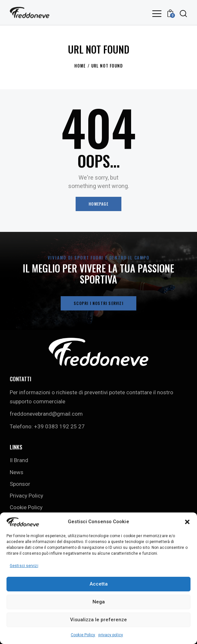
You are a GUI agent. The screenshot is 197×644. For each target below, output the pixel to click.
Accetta (99, 584)
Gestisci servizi (24, 566)
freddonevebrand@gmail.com (46, 414)
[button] (187, 522)
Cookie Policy (83, 635)
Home (80, 66)
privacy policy (111, 635)
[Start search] (183, 13)
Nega (99, 602)
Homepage (98, 204)
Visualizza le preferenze (98, 620)
